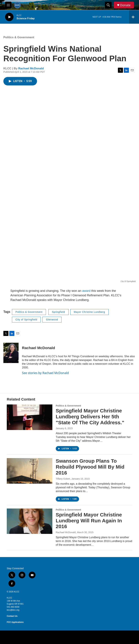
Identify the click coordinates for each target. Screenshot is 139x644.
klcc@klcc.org (13, 610)
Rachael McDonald (31, 68)
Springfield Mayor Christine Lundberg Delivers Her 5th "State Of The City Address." (90, 417)
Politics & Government (19, 37)
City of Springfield (26, 320)
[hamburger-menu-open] (8, 5)
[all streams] (134, 17)
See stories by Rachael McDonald (45, 373)
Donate (125, 5)
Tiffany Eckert (63, 479)
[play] (9, 17)
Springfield (59, 312)
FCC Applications (15, 622)
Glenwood (52, 320)
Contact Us (12, 616)
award (87, 291)
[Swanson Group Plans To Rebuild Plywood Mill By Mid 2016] (30, 471)
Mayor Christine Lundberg (89, 312)
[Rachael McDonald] (11, 353)
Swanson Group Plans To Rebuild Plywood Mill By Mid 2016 (90, 467)
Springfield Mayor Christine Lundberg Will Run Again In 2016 (89, 521)
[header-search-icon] (108, 5)
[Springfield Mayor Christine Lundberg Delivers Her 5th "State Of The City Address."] (30, 417)
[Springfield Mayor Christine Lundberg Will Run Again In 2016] (30, 521)
